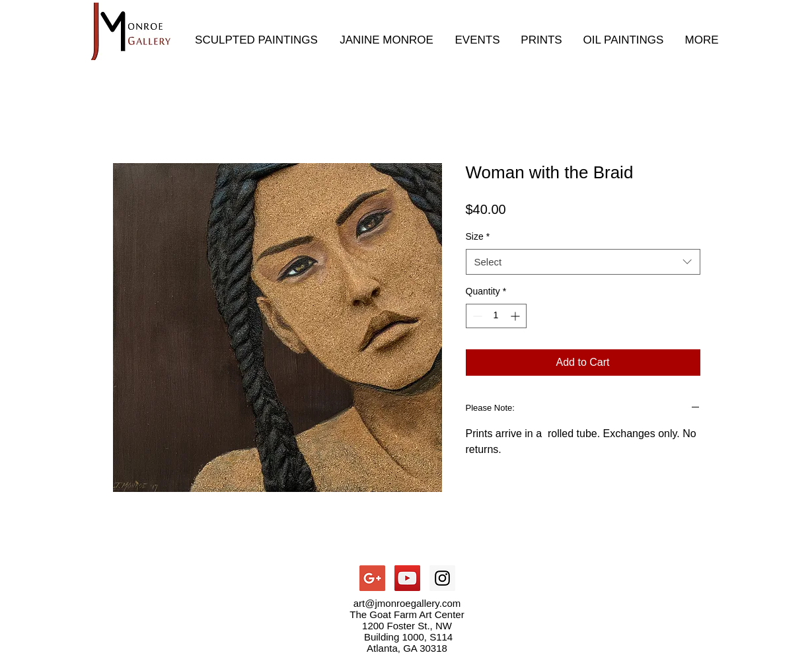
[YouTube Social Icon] (407, 578)
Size (478, 236)
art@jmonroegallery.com (407, 603)
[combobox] (583, 262)
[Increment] (516, 316)
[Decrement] (476, 316)
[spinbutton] (496, 316)
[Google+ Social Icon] (372, 578)
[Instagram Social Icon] (442, 578)
